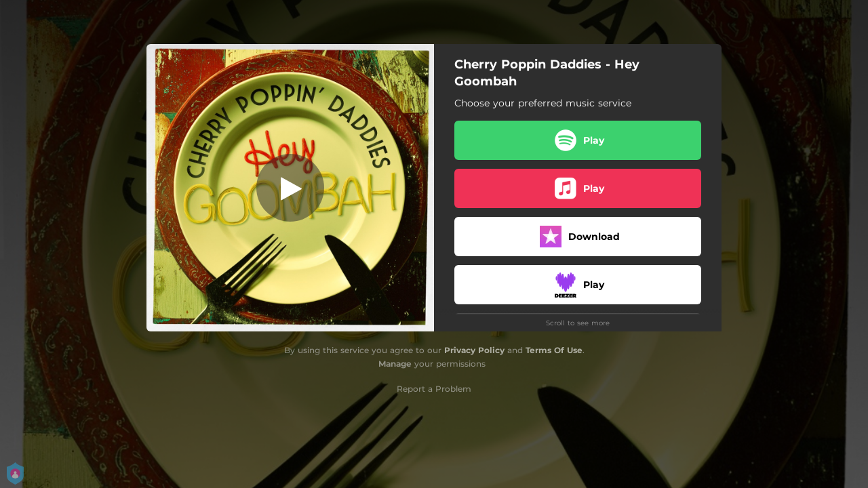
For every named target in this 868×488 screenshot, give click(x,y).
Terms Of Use (554, 350)
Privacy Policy (474, 350)
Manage (395, 364)
